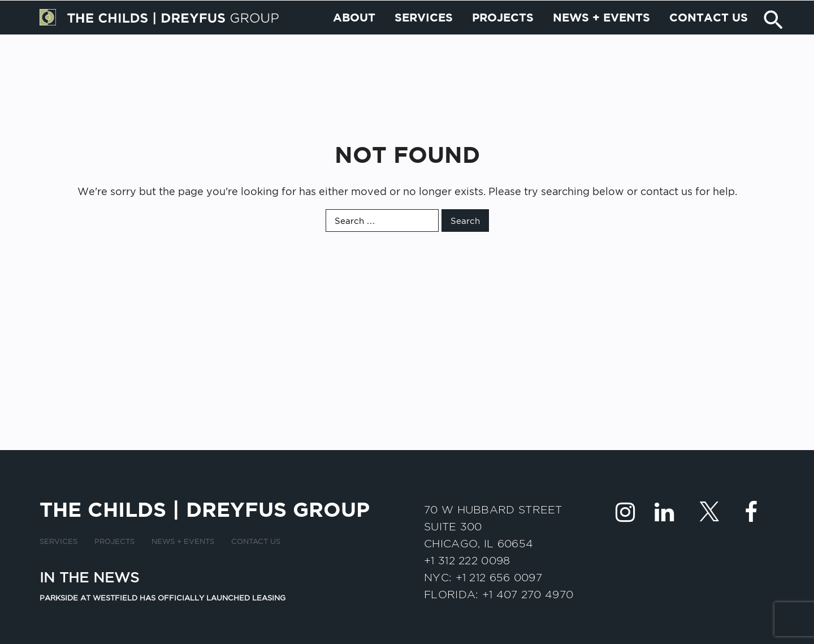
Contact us (709, 43)
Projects (503, 43)
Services (424, 43)
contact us (666, 191)
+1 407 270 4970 (528, 594)
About (354, 43)
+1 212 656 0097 (499, 577)
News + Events (601, 43)
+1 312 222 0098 (467, 560)
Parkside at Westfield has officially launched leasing (163, 598)
